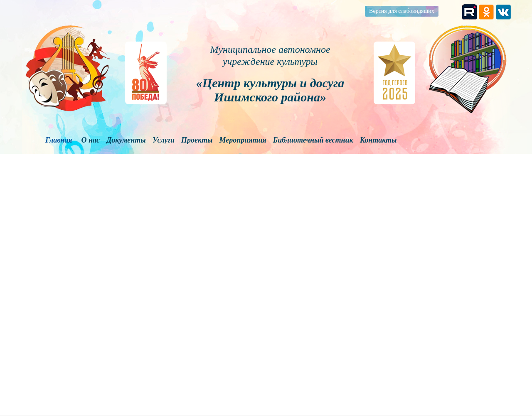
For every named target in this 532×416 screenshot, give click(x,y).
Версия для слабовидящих (402, 11)
